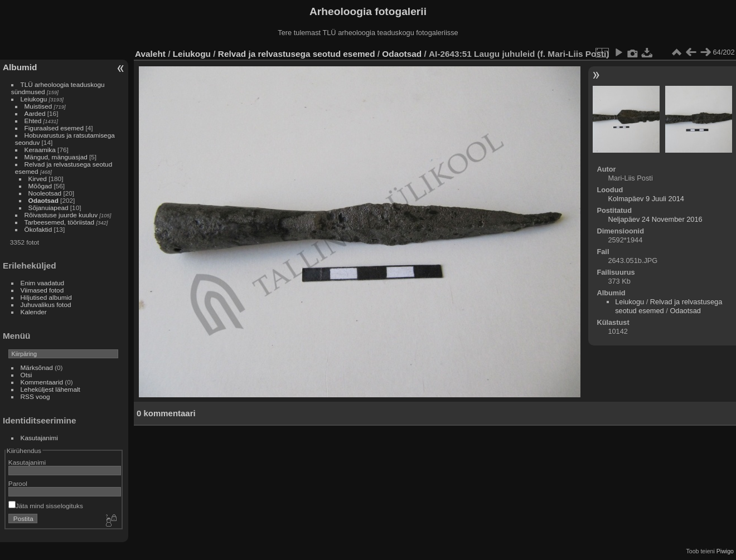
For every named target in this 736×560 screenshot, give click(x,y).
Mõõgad (40, 186)
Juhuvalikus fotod (46, 305)
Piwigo (725, 551)
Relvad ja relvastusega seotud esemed (297, 54)
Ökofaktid (38, 229)
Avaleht (150, 54)
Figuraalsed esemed (54, 128)
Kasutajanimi (39, 438)
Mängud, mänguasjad (56, 157)
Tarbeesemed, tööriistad (60, 222)
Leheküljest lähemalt (50, 389)
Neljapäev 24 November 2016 (655, 219)
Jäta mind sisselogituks (46, 506)
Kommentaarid (42, 382)
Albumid (20, 67)
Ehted (33, 121)
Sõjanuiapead (49, 208)
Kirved (38, 179)
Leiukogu (34, 99)
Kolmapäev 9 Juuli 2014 (646, 199)
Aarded (35, 113)
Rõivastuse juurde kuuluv (61, 215)
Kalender (34, 312)
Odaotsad (43, 200)
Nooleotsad (45, 193)
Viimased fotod (42, 290)
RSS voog (35, 396)
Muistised (38, 106)
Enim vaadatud (43, 283)
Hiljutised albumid (46, 297)
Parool (18, 483)
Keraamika (40, 150)
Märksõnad (37, 367)
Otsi (26, 375)
